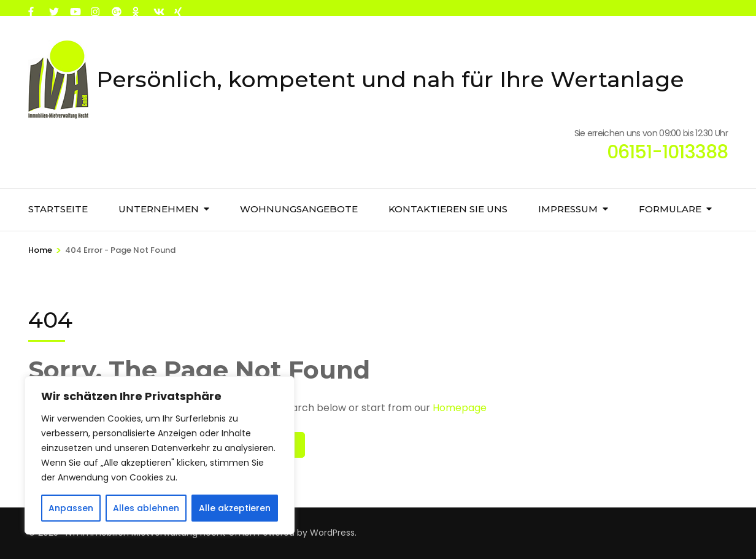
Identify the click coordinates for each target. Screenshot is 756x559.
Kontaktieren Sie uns (448, 209)
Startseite (58, 209)
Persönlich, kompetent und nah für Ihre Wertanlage (390, 79)
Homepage (460, 408)
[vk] (158, 8)
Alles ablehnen (146, 508)
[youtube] (74, 8)
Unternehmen (159, 209)
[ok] (137, 8)
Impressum (568, 209)
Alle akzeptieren (235, 508)
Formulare (670, 209)
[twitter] (53, 8)
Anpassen (71, 508)
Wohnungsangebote (299, 209)
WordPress (332, 533)
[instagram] (95, 8)
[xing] (179, 8)
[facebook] (33, 8)
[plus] (116, 8)
